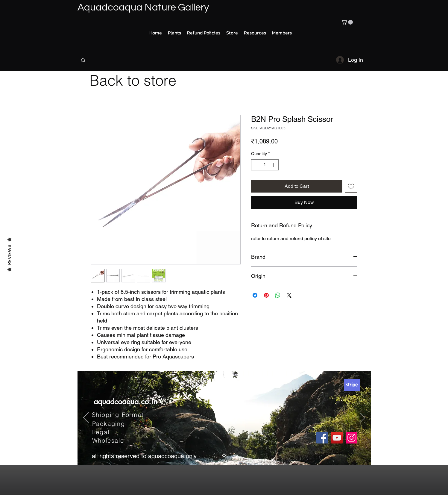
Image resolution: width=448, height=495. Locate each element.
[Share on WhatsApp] (278, 295)
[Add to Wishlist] (351, 186)
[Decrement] (256, 165)
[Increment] (274, 165)
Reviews (9, 255)
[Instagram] (351, 438)
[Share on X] (289, 295)
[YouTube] (337, 438)
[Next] (362, 418)
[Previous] (86, 418)
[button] (347, 22)
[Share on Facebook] (255, 295)
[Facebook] (322, 438)
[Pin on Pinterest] (266, 295)
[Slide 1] (224, 456)
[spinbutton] (265, 165)
